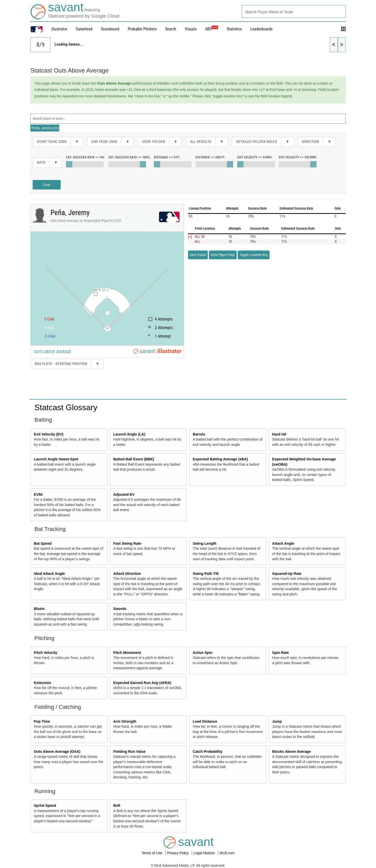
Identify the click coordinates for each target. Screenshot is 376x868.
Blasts (39, 609)
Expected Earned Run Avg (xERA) (142, 683)
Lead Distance (205, 721)
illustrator (59, 29)
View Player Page (223, 255)
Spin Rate (280, 653)
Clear (47, 185)
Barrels (199, 434)
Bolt (117, 805)
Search (171, 29)
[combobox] (294, 11)
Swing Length (205, 543)
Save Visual (198, 255)
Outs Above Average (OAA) (57, 752)
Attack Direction (127, 574)
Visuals (191, 29)
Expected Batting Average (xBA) (220, 459)
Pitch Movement (127, 653)
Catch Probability (208, 752)
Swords (120, 609)
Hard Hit (279, 434)
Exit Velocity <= (298, 157)
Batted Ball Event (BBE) (134, 459)
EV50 (38, 494)
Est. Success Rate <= (129, 157)
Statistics (234, 29)
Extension (43, 683)
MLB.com (227, 853)
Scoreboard (110, 29)
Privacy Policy (178, 853)
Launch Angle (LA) (129, 434)
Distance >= (167, 157)
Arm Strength (125, 721)
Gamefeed (84, 29)
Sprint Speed (45, 805)
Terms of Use (152, 853)
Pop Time (42, 721)
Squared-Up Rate (287, 574)
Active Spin (203, 653)
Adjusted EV (124, 494)
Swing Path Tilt (206, 574)
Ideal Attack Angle (49, 574)
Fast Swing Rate (127, 543)
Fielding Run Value (129, 752)
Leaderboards (261, 29)
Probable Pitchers (142, 29)
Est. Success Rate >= (85, 157)
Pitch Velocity (46, 653)
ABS (212, 29)
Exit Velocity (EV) (49, 434)
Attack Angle (283, 543)
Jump (277, 721)
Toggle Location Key (254, 255)
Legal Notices (205, 853)
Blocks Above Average (291, 752)
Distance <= (210, 157)
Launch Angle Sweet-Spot (56, 459)
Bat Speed (43, 543)
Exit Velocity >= (254, 157)
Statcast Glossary (66, 407)
